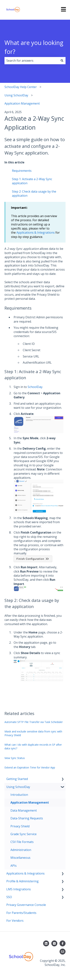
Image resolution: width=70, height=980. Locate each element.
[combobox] (31, 61)
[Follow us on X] (54, 943)
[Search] (62, 61)
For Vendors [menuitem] (15, 921)
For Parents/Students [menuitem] (21, 913)
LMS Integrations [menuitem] (19, 889)
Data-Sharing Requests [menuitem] (27, 818)
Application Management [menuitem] (30, 802)
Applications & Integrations (36, 233)
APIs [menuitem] (14, 866)
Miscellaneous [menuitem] (20, 858)
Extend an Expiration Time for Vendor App (30, 767)
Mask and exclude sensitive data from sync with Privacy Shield (33, 733)
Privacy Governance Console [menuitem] (26, 905)
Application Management (22, 103)
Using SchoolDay (16, 95)
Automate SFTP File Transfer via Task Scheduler (34, 722)
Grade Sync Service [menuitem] (24, 834)
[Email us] (63, 952)
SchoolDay (35, 387)
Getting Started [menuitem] (17, 779)
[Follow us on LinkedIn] (46, 943)
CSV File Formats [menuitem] (22, 842)
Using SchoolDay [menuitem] (18, 787)
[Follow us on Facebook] (63, 943)
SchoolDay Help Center (21, 87)
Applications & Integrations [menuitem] (25, 873)
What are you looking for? (34, 47)
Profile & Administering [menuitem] (22, 881)
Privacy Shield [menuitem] (20, 826)
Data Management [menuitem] (24, 810)
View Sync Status (15, 758)
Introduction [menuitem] (19, 795)
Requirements (22, 171)
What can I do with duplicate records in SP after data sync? (33, 746)
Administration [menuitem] (21, 850)
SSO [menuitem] (9, 897)
